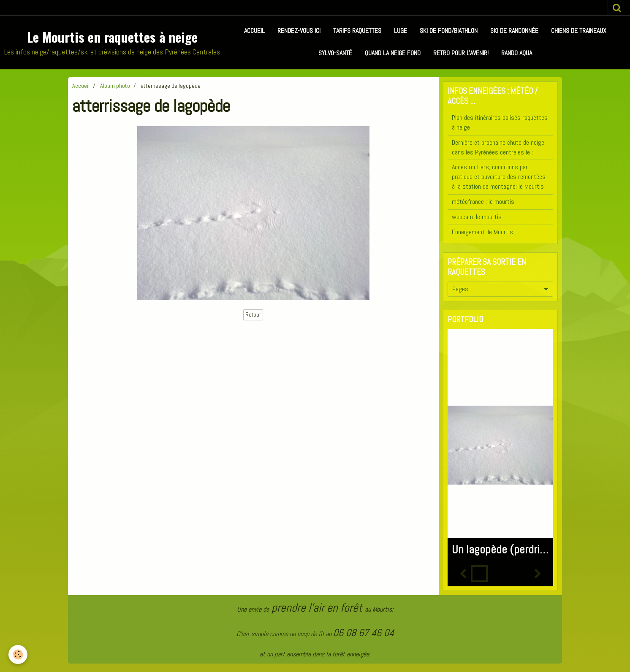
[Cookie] (18, 654)
